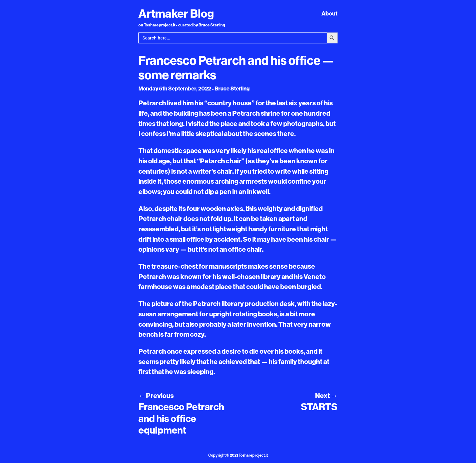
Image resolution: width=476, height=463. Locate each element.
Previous (156, 396)
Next (326, 396)
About (330, 13)
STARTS (319, 407)
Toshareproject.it (253, 455)
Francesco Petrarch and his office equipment (181, 418)
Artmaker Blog (176, 13)
